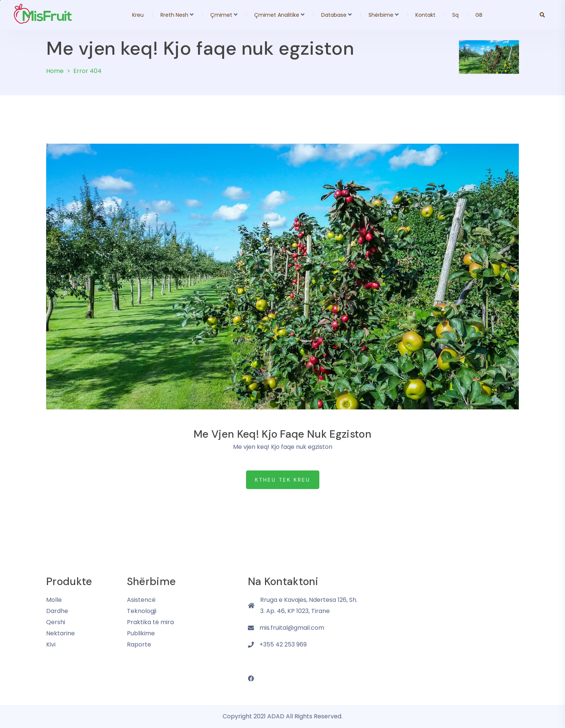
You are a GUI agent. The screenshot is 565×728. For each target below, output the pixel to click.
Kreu (138, 15)
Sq (455, 15)
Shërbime (381, 15)
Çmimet (221, 15)
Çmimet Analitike (277, 15)
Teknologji (142, 611)
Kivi (51, 644)
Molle (54, 600)
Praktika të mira (150, 622)
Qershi (56, 622)
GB (479, 15)
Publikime (141, 633)
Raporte (139, 644)
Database (334, 15)
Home (55, 71)
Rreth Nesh (174, 15)
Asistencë (141, 600)
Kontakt (425, 15)
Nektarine (60, 633)
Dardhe (57, 611)
